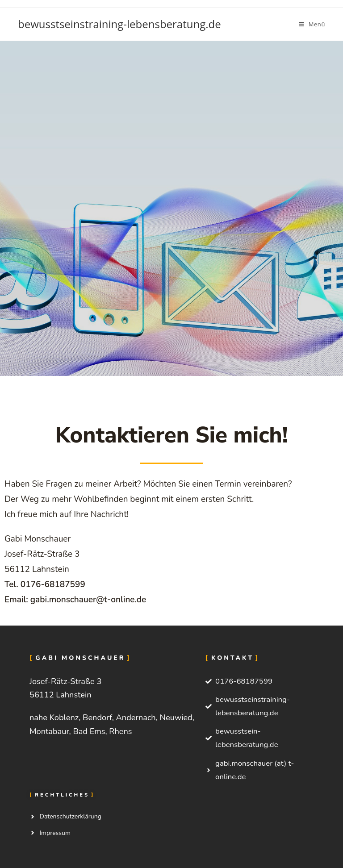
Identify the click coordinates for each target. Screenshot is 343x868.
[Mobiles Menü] (312, 24)
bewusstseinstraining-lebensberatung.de (119, 24)
